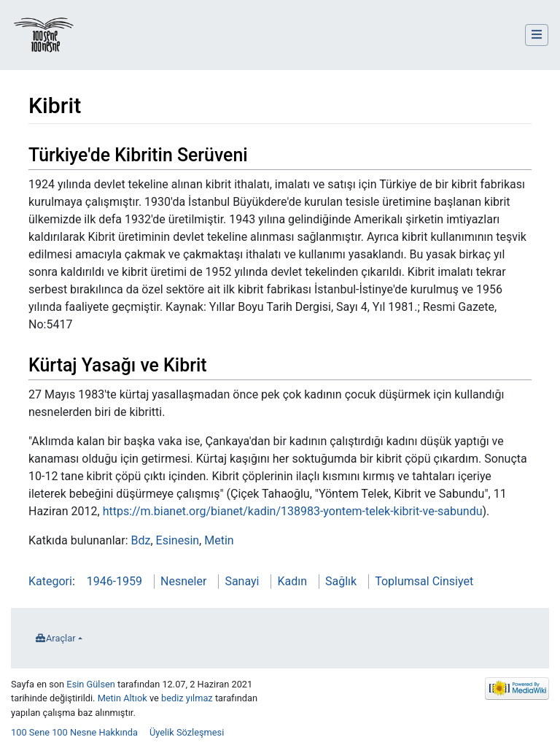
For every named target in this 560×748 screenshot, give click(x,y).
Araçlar (61, 638)
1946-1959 (114, 581)
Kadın (292, 581)
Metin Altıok (122, 698)
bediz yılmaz (187, 698)
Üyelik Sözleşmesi (187, 732)
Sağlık (341, 581)
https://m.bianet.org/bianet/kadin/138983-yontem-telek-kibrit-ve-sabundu (293, 511)
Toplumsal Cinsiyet (424, 581)
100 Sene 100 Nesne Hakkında (74, 732)
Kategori (50, 581)
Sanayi (242, 581)
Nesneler (183, 581)
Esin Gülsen (91, 684)
